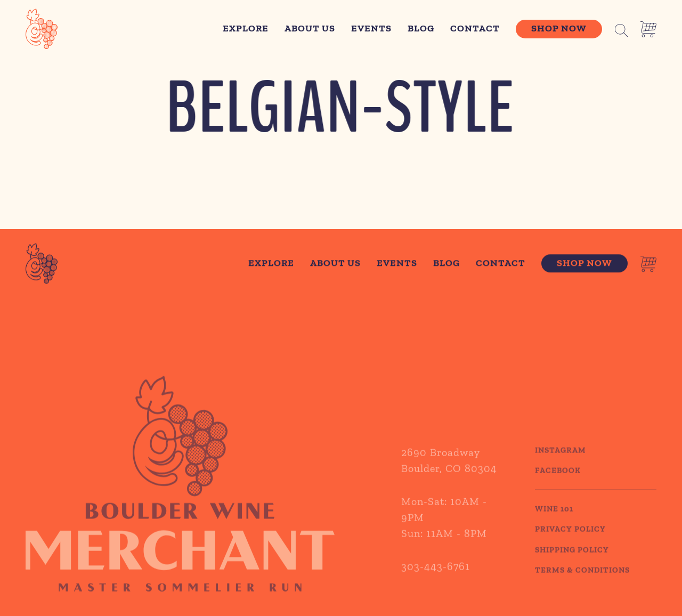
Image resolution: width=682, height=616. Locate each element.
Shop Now (559, 28)
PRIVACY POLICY (570, 539)
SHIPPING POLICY (572, 559)
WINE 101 (554, 518)
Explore (246, 28)
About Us (310, 28)
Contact (475, 28)
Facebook (558, 480)
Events (371, 28)
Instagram (561, 459)
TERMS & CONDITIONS (582, 580)
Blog (421, 28)
